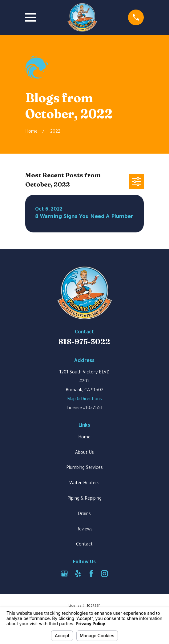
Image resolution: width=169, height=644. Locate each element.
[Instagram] (104, 574)
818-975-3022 (84, 342)
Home (84, 438)
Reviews (84, 530)
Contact (84, 545)
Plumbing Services (84, 468)
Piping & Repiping (84, 499)
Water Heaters (84, 484)
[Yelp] (78, 574)
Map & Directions (84, 400)
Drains (84, 514)
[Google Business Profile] (64, 574)
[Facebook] (91, 574)
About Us (84, 453)
